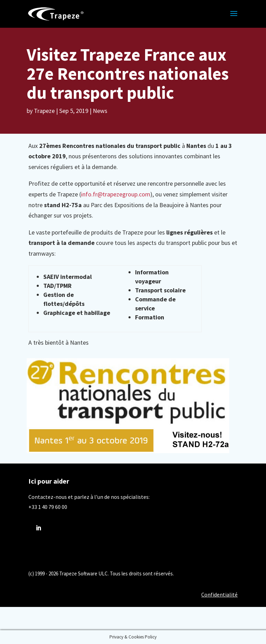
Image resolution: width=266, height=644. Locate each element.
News (100, 111)
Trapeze (44, 111)
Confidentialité (219, 594)
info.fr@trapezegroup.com (116, 194)
